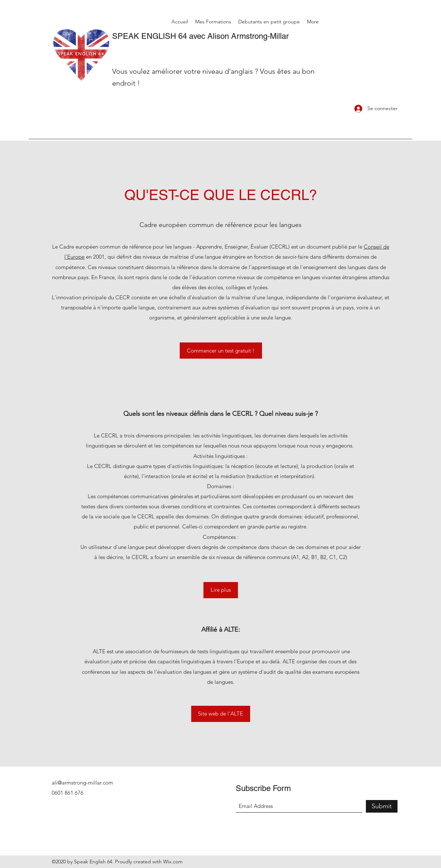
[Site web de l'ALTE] (221, 714)
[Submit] (382, 806)
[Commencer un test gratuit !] (221, 351)
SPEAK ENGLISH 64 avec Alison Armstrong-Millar (200, 36)
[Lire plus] (221, 590)
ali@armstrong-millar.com (82, 783)
